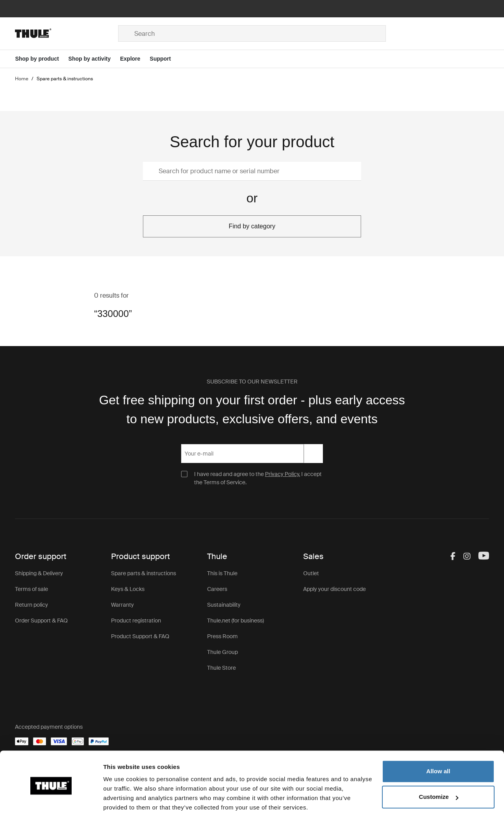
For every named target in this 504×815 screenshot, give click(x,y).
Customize (439, 767)
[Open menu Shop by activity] (94, 59)
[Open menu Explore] (135, 59)
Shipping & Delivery (39, 573)
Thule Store (221, 668)
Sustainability (224, 605)
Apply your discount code (334, 589)
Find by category (252, 226)
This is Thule (222, 573)
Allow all (438, 742)
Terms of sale (31, 589)
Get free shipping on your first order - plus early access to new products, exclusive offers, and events (252, 409)
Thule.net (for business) (235, 621)
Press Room (222, 636)
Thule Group (222, 652)
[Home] (67, 33)
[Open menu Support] (165, 59)
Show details (121, 799)
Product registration (136, 621)
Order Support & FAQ (41, 621)
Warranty (122, 605)
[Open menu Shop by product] (42, 59)
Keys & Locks (128, 589)
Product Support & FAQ (140, 636)
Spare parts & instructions (144, 573)
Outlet (311, 573)
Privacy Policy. (283, 474)
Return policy (31, 605)
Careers (217, 589)
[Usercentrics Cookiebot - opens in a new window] (51, 800)
